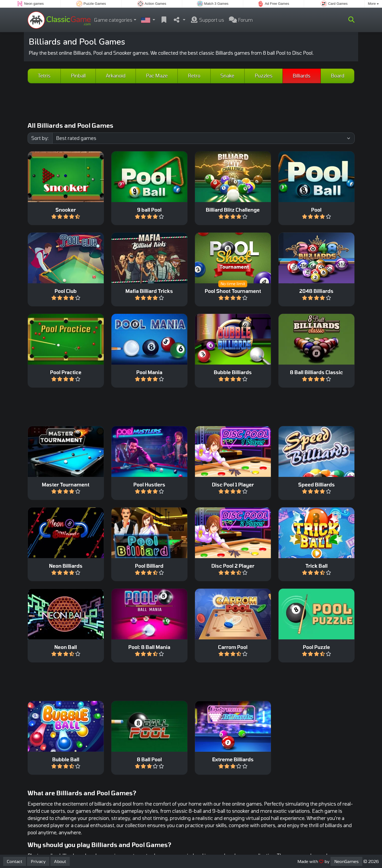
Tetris (44, 76)
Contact (15, 861)
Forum (241, 20)
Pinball (78, 76)
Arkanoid (116, 76)
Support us (207, 20)
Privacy (38, 861)
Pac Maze (157, 76)
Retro (194, 76)
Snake (227, 76)
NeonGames (346, 861)
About (60, 861)
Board (338, 76)
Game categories (113, 20)
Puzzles (264, 76)
